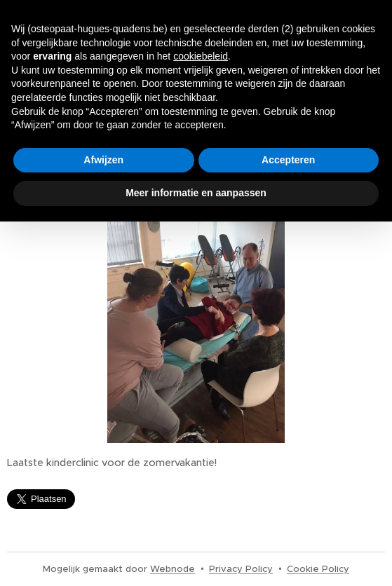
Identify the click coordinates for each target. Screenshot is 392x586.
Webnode (173, 569)
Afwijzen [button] (103, 160)
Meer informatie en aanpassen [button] (196, 193)
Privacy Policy (241, 569)
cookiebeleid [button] (201, 56)
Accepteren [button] (288, 160)
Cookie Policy (318, 569)
